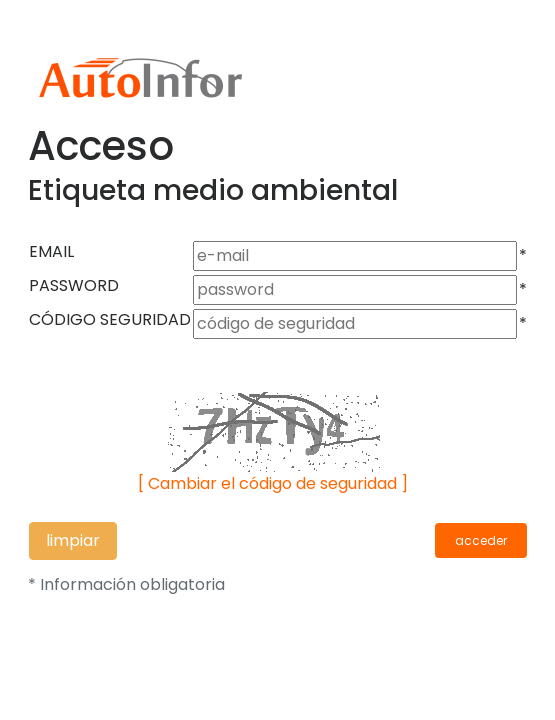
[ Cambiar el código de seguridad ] (273, 483)
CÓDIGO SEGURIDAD (110, 319)
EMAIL (51, 251)
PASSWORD (74, 285)
